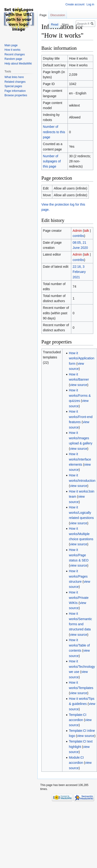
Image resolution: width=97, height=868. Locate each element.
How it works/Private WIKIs (79, 598)
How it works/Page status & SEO (79, 555)
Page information (15, 91)
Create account (75, 4)
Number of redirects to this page (54, 132)
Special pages (13, 86)
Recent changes (15, 54)
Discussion (58, 15)
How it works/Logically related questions (81, 513)
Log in (90, 4)
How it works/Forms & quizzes (80, 395)
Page (43, 15)
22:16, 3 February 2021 (79, 272)
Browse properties (16, 95)
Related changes (15, 82)
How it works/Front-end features (81, 417)
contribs (78, 236)
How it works (12, 50)
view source (79, 385)
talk (86, 231)
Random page (13, 59)
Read (51, 24)
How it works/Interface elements (80, 459)
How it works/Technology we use (82, 666)
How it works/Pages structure (78, 576)
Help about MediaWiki (18, 64)
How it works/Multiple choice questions (81, 534)
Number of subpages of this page (52, 161)
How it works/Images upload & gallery (81, 438)
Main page (11, 45)
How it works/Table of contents (79, 645)
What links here (14, 77)
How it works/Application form (82, 358)
